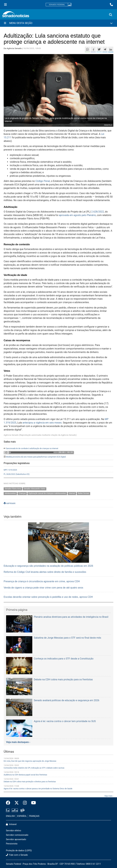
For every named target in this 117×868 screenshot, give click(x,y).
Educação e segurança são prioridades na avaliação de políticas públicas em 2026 (48, 566)
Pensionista (12, 844)
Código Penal (43, 181)
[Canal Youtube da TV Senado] (32, 803)
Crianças (22, 493)
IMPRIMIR (10, 503)
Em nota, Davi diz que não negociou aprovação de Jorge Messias (30, 761)
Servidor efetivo (14, 831)
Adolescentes (10, 493)
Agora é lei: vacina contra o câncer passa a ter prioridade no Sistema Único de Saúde (38, 789)
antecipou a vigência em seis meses (42, 423)
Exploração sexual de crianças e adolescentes (47, 493)
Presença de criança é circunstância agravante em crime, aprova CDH (42, 581)
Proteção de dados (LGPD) (19, 851)
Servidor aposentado (16, 839)
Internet (72, 493)
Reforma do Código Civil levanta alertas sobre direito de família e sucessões (45, 572)
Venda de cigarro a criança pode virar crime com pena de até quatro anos (43, 588)
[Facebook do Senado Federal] (9, 803)
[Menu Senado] (5, 5)
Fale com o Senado (17, 855)
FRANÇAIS (34, 816)
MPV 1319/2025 (10, 470)
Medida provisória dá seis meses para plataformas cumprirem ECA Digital (36, 457)
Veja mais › (109, 796)
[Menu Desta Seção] (58, 23)
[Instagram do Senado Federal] (25, 803)
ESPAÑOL (22, 816)
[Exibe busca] (111, 15)
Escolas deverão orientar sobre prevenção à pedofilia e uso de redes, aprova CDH (48, 597)
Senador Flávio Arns (13, 489)
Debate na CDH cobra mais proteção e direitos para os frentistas (30, 782)
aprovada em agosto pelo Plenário (77, 215)
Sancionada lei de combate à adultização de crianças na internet (32, 448)
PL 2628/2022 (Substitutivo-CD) (17, 474)
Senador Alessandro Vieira (35, 489)
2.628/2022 (98, 212)
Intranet (11, 824)
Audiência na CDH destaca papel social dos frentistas (25, 775)
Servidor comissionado (17, 835)
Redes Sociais (83, 493)
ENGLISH (10, 816)
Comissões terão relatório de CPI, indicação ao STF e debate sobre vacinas (34, 768)
